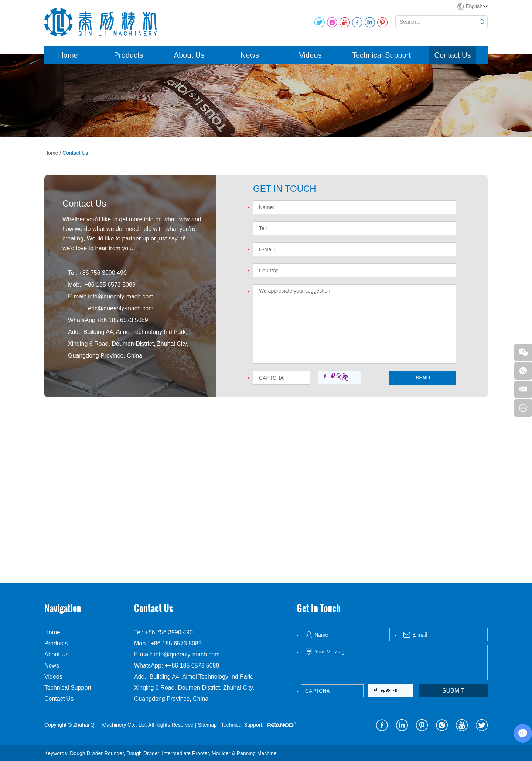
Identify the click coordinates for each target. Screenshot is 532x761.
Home (68, 55)
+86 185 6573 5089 (122, 320)
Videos (311, 55)
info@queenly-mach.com (121, 296)
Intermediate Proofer (185, 753)
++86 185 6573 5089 (192, 666)
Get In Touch (319, 608)
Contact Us (453, 55)
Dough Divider (143, 753)
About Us (189, 55)
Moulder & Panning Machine (244, 753)
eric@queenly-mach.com (121, 308)
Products (129, 55)
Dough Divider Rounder (97, 753)
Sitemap (207, 725)
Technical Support (381, 55)
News (250, 55)
